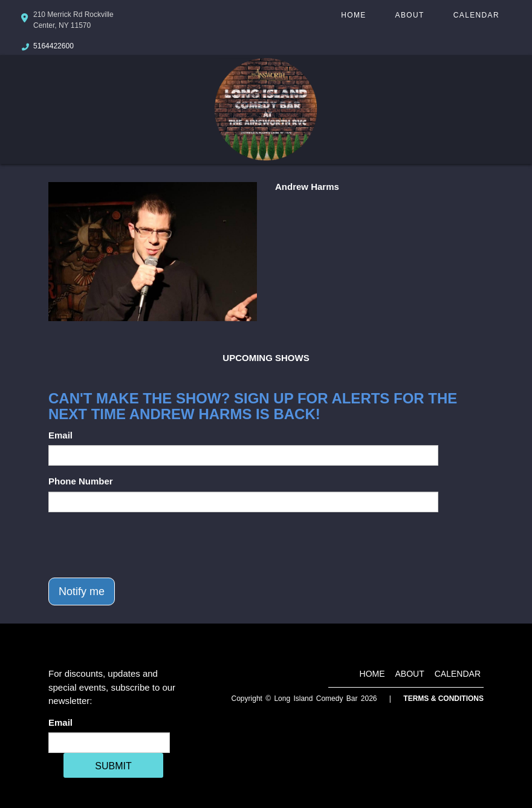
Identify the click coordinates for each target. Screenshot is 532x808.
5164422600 (54, 46)
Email (60, 435)
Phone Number (81, 481)
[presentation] (140, 545)
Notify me (82, 591)
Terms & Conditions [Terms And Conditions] (443, 699)
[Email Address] (109, 743)
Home (353, 15)
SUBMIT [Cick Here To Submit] (113, 766)
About (410, 15)
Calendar (476, 15)
